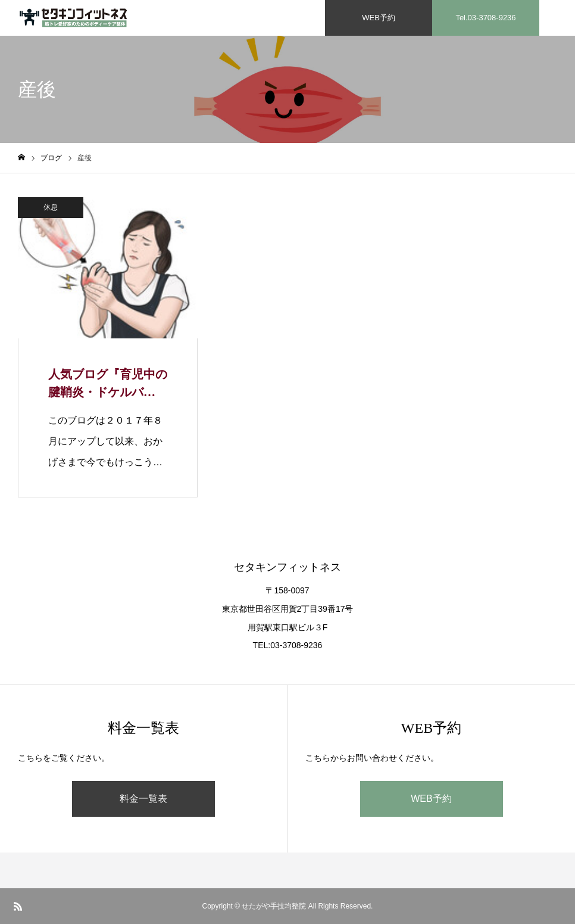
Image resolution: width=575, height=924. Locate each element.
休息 (51, 207)
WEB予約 (431, 799)
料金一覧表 (143, 799)
